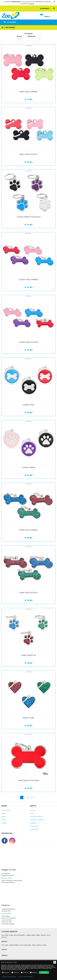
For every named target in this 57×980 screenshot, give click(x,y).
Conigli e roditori (31, 935)
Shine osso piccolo (29, 593)
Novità (3, 817)
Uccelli (11, 935)
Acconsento (44, 972)
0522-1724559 (8, 878)
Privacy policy (34, 826)
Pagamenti (33, 823)
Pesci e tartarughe (19, 935)
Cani (3, 935)
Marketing (34, 972)
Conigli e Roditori (14, 945)
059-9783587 (8, 914)
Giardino (43, 935)
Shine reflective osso (29, 781)
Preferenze (15, 972)
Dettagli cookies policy (9, 977)
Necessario (6, 972)
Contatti (4, 823)
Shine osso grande (28, 530)
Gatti (7, 935)
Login (32, 813)
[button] (45, 17)
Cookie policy (34, 829)
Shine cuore (28, 718)
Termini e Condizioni (36, 817)
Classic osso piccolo (28, 342)
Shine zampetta (29, 655)
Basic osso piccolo (28, 154)
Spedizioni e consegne (37, 820)
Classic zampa (29, 467)
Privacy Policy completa (25, 977)
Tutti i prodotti (6, 810)
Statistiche (25, 972)
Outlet (3, 820)
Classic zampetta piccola (29, 217)
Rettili (38, 935)
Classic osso (28, 405)
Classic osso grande (29, 280)
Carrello (32, 810)
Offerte (4, 813)
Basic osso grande (29, 92)
